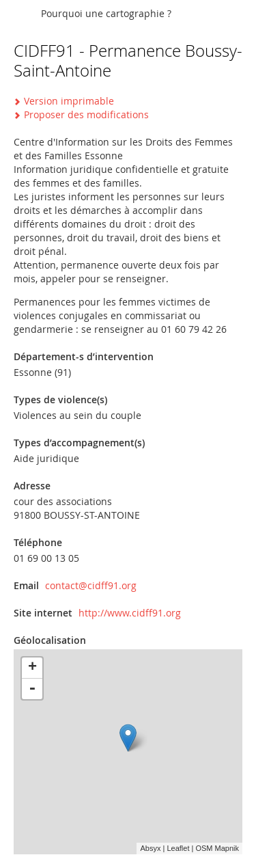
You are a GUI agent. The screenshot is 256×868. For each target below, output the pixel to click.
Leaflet (178, 848)
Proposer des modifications (86, 114)
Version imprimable (69, 101)
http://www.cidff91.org (130, 613)
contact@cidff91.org (91, 585)
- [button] (32, 689)
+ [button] (32, 668)
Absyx (150, 848)
